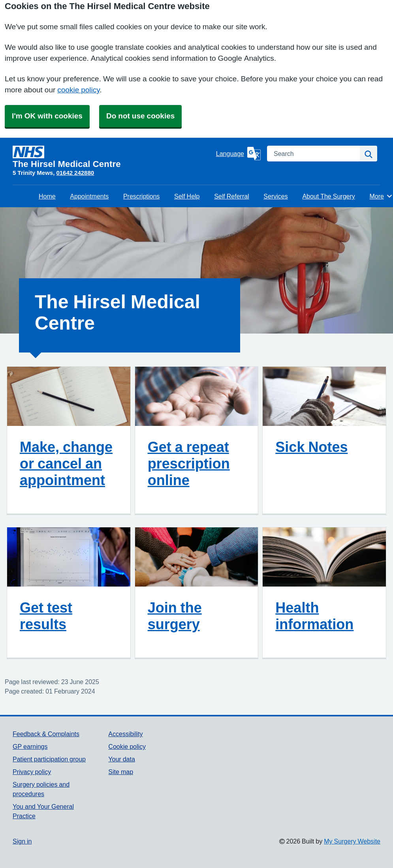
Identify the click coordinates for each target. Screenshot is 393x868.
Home (47, 196)
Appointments (89, 196)
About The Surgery (328, 196)
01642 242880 (75, 173)
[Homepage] (113, 157)
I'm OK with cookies (47, 116)
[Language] (238, 154)
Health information (314, 616)
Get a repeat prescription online (189, 463)
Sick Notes (311, 447)
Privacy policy (32, 772)
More (381, 196)
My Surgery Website (352, 841)
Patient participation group (49, 759)
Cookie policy (127, 746)
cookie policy (78, 90)
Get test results (46, 616)
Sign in (22, 841)
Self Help (187, 196)
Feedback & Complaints (46, 734)
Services (275, 196)
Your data (121, 759)
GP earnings (30, 746)
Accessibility (125, 734)
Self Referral (231, 196)
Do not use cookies (140, 116)
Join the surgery (175, 616)
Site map (121, 772)
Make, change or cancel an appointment (66, 463)
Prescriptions (141, 196)
